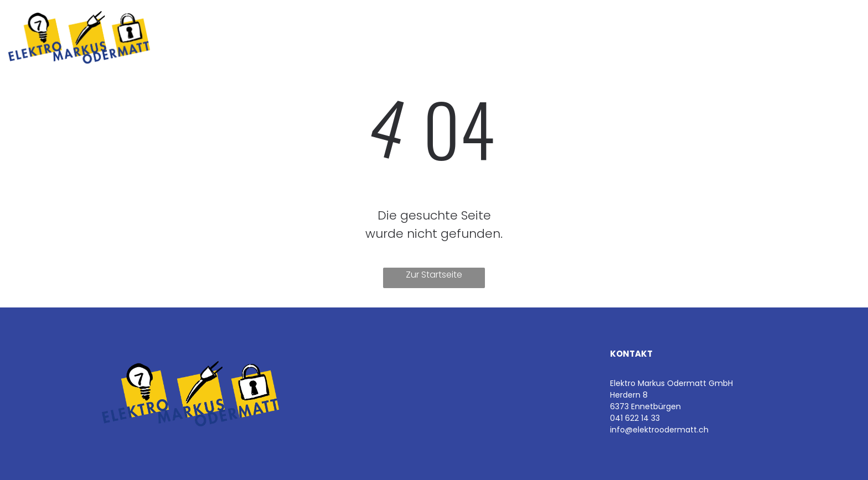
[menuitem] (235, 37)
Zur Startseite (434, 275)
